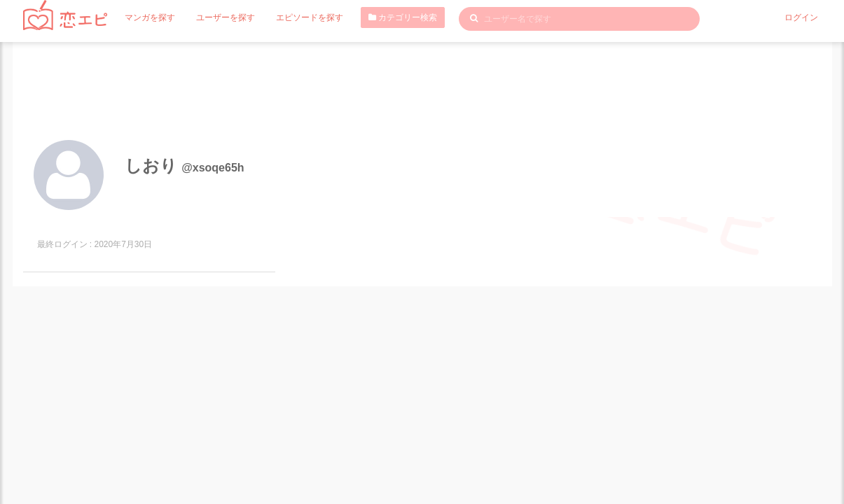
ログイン (801, 17)
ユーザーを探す (226, 17)
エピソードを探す (310, 17)
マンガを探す (150, 17)
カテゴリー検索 (403, 17)
